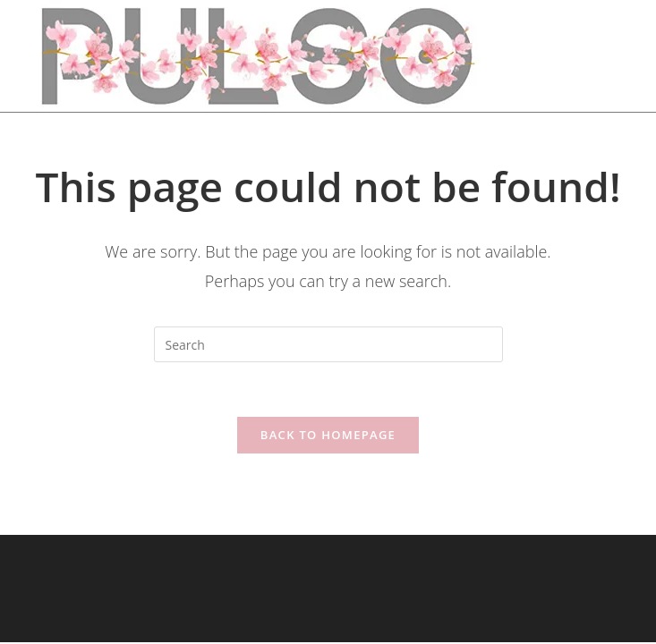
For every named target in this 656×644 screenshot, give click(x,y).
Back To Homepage (328, 435)
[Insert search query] (328, 344)
